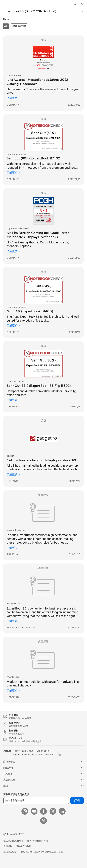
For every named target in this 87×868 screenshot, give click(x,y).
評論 (59, 755)
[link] (44, 4)
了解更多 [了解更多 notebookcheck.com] (13, 173)
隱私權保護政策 (24, 846)
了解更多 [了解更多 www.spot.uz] (13, 691)
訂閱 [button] (77, 801)
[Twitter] (53, 811)
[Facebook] (43, 811)
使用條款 (8, 846)
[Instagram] (25, 811)
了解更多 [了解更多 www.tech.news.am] (13, 548)
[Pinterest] (43, 821)
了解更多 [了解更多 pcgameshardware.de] (13, 251)
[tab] (6, 26)
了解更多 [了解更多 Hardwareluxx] (13, 98)
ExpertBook (43, 751)
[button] (5, 4)
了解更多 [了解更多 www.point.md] (13, 621)
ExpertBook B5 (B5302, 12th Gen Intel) (30, 11)
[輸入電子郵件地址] (36, 801)
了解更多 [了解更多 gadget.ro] (13, 474)
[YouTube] (34, 811)
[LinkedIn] (62, 811)
